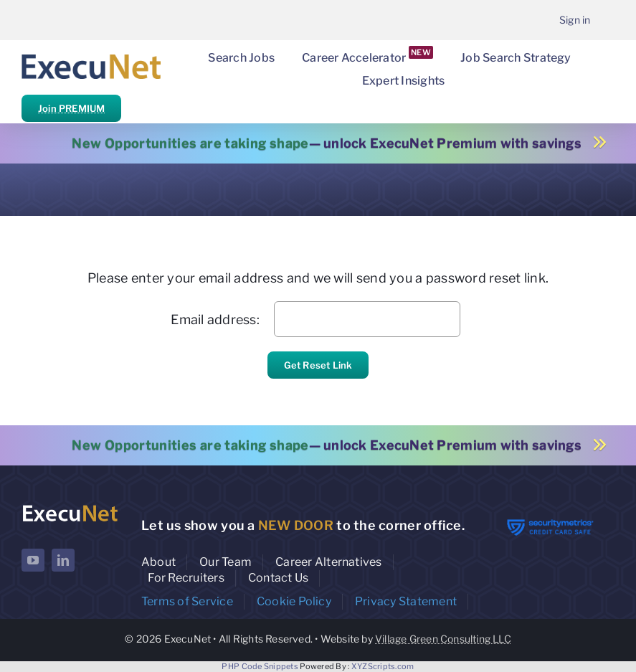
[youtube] (33, 560)
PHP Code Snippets (260, 666)
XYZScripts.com (383, 666)
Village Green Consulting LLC (443, 639)
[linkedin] (63, 560)
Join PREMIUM (71, 108)
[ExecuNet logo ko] (70, 507)
